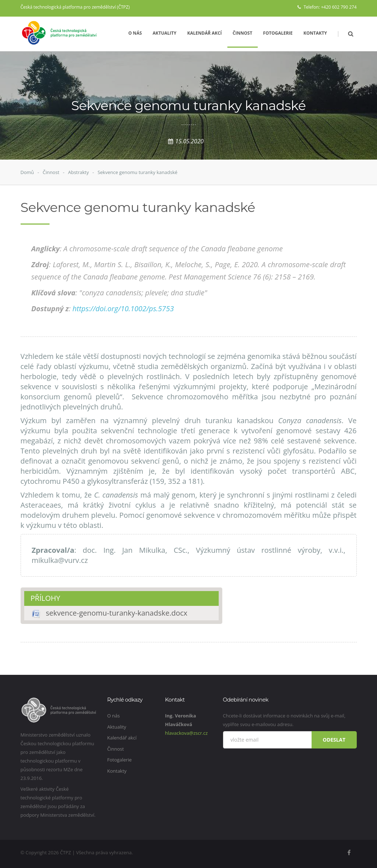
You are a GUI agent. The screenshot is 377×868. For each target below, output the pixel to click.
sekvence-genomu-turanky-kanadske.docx (117, 613)
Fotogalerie (278, 33)
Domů (27, 172)
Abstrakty (78, 172)
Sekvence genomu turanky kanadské (138, 172)
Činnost (243, 33)
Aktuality (164, 33)
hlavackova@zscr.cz (187, 733)
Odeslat (334, 740)
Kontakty (315, 33)
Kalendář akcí (205, 33)
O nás (135, 33)
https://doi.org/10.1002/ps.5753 (123, 309)
